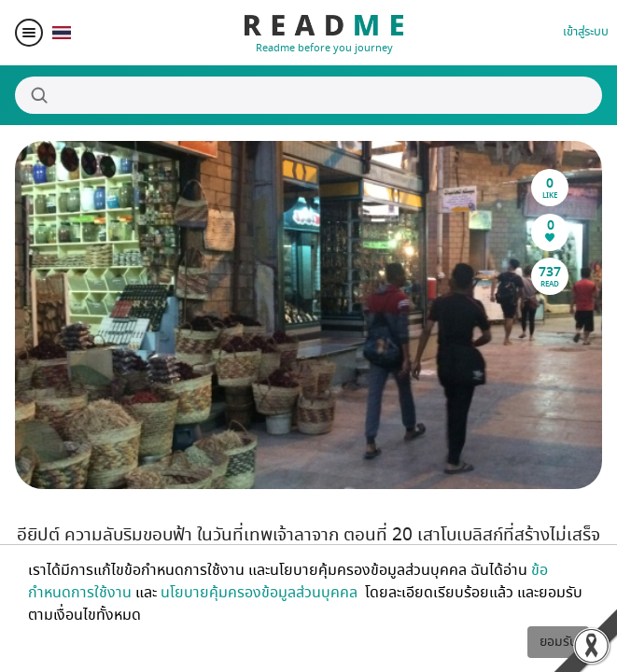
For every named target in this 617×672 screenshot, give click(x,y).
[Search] (308, 95)
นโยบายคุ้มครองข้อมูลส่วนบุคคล (261, 593)
